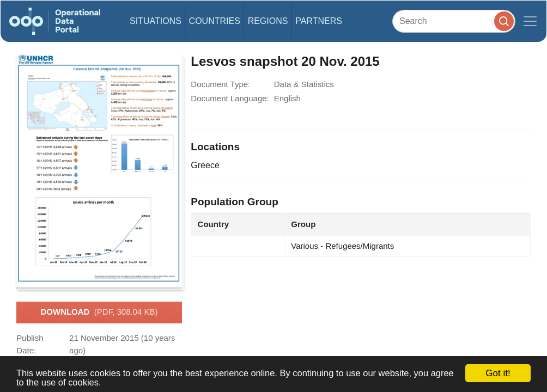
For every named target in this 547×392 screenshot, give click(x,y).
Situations (156, 21)
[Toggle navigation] (530, 21)
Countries (215, 21)
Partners (319, 21)
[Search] (454, 21)
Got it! (498, 373)
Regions (268, 21)
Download (99, 313)
